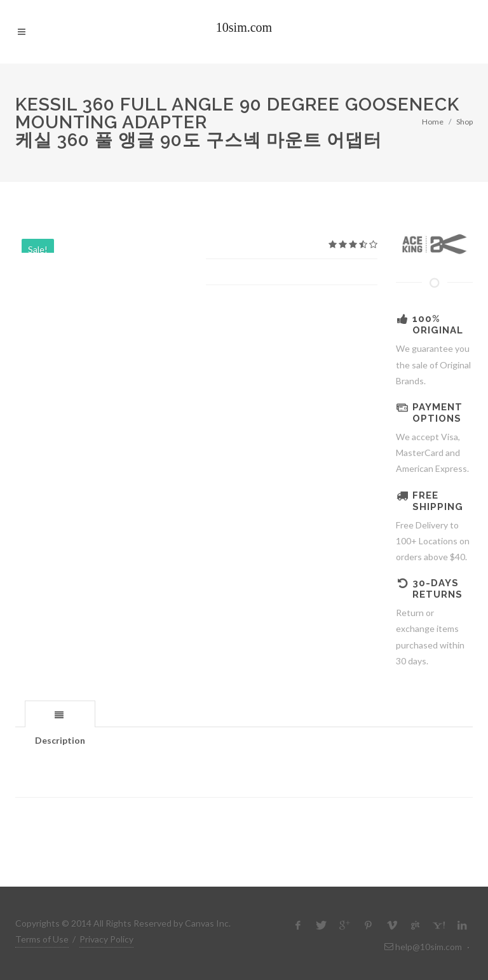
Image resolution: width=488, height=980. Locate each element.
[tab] (60, 714)
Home (433, 122)
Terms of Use (42, 939)
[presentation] (60, 715)
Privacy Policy (106, 939)
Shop (464, 122)
